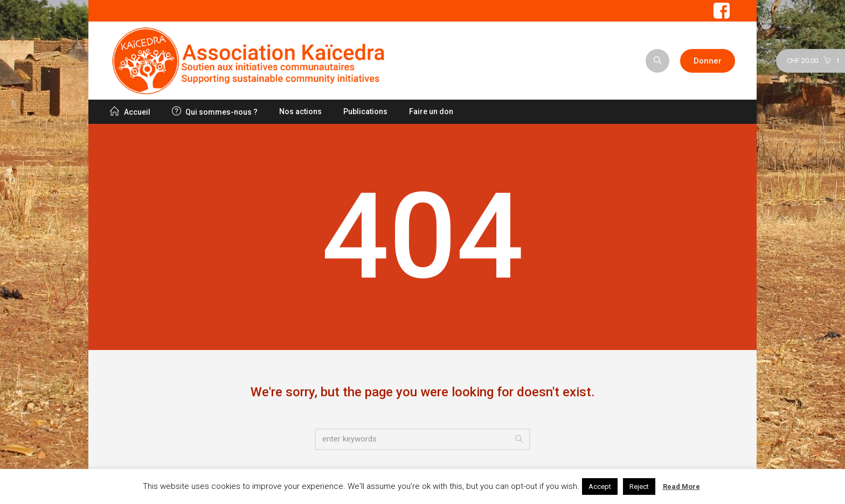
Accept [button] (600, 486)
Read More (681, 486)
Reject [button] (639, 486)
